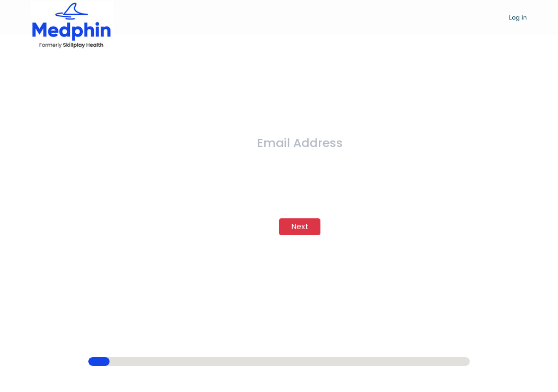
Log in (518, 17)
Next (300, 226)
